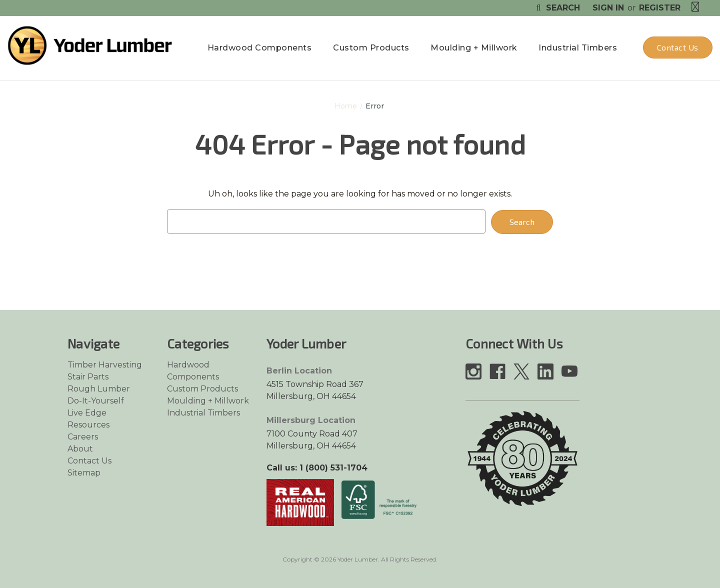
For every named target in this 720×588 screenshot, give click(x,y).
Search (557, 8)
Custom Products (371, 48)
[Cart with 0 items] (695, 7)
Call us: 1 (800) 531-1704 (317, 468)
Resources (88, 425)
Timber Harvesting (105, 365)
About (80, 449)
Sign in (608, 8)
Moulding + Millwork (474, 48)
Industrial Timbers (578, 48)
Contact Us (678, 47)
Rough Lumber (99, 389)
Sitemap (84, 473)
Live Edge (87, 413)
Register (660, 8)
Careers (83, 437)
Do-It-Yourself (96, 401)
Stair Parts (88, 377)
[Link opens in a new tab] (300, 502)
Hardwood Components (260, 48)
